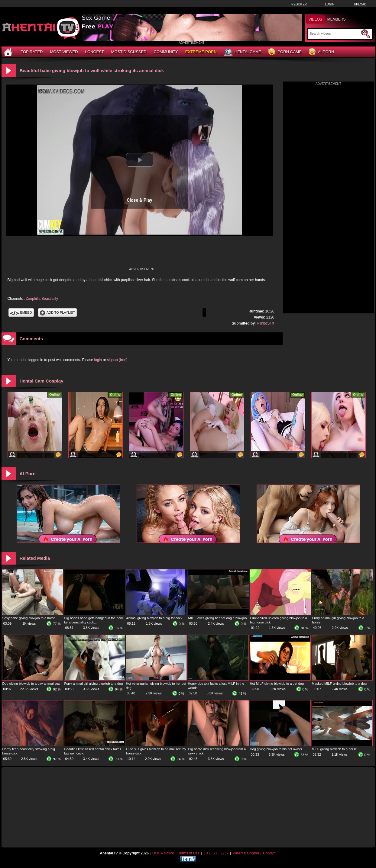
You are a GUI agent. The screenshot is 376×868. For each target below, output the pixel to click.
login (98, 360)
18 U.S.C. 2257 (216, 853)
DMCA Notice (163, 853)
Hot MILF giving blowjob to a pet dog (277, 684)
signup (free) (117, 360)
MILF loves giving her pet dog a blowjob (218, 618)
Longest (95, 52)
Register (299, 4)
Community (166, 52)
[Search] (335, 34)
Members (337, 19)
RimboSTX (265, 323)
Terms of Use (189, 853)
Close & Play (139, 200)
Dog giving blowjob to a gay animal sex (31, 684)
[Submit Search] (365, 34)
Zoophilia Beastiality (42, 299)
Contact (269, 853)
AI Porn (321, 52)
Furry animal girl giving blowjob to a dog (94, 684)
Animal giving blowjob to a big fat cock (154, 618)
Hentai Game (243, 52)
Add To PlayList (58, 312)
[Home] (9, 52)
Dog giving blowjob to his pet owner (276, 749)
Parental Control (246, 853)
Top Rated (32, 52)
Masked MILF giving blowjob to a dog (339, 684)
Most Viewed (64, 52)
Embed (21, 312)
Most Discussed (129, 52)
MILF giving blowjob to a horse (334, 749)
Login (330, 4)
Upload (360, 4)
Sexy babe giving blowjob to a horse (29, 618)
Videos (315, 19)
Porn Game (285, 52)
